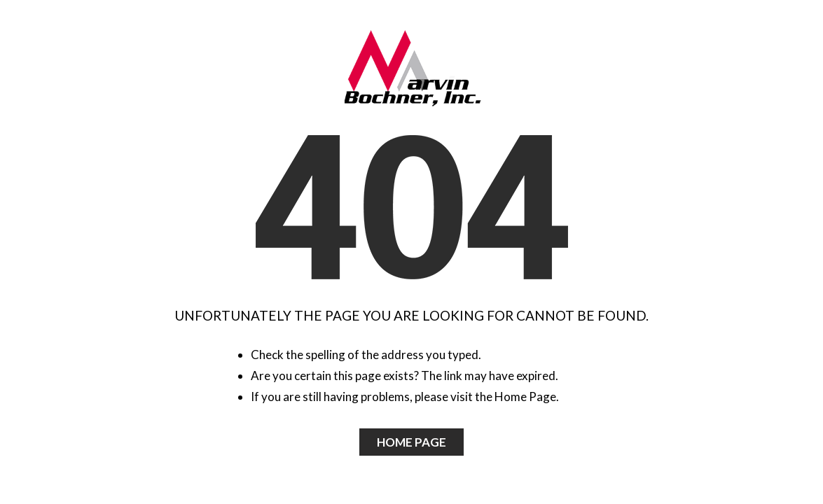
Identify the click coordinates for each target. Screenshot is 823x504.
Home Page (411, 442)
